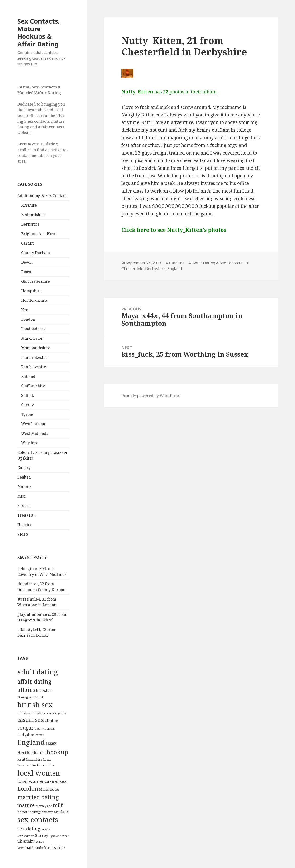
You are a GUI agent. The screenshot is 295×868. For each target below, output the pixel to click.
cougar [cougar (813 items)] (26, 728)
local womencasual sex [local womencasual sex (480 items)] (42, 781)
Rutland (28, 376)
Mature (24, 487)
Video (23, 534)
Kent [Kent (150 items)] (21, 759)
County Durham (36, 253)
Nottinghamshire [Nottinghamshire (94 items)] (41, 812)
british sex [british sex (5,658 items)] (35, 705)
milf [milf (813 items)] (58, 805)
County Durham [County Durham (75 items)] (45, 729)
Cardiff (27, 243)
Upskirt (24, 525)
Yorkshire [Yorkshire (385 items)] (54, 847)
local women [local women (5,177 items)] (39, 773)
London (28, 319)
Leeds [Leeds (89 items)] (47, 759)
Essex (26, 272)
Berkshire (30, 224)
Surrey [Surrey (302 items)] (42, 835)
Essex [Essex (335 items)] (51, 743)
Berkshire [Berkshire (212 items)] (45, 691)
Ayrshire (29, 205)
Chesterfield (132, 269)
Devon (27, 262)
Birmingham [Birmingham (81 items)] (25, 697)
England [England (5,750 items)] (31, 742)
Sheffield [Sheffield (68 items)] (47, 829)
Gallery (24, 468)
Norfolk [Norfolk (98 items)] (23, 812)
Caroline (177, 263)
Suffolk (28, 395)
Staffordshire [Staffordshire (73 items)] (26, 836)
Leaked (24, 477)
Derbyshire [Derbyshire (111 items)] (26, 735)
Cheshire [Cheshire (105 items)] (51, 721)
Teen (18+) (27, 515)
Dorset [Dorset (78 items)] (39, 735)
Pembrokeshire (35, 357)
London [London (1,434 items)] (28, 789)
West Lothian (33, 424)
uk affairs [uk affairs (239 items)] (26, 841)
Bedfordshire (33, 215)
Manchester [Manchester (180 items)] (49, 789)
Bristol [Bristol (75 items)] (39, 697)
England (175, 269)
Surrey (27, 405)
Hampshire (31, 291)
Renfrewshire (34, 367)
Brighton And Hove (39, 234)
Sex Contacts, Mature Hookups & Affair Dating (39, 32)
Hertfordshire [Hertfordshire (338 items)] (31, 752)
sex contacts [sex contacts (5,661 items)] (38, 820)
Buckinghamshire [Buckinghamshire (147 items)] (32, 713)
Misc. (22, 496)
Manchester (32, 338)
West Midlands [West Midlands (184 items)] (30, 848)
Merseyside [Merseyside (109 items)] (44, 806)
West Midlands (35, 433)
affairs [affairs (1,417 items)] (26, 690)
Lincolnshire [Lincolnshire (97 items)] (46, 765)
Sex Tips (25, 506)
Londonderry (33, 329)
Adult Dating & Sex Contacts (43, 196)
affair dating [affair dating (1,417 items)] (34, 681)
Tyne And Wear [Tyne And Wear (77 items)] (59, 836)
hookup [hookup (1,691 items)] (57, 752)
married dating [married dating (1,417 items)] (38, 797)
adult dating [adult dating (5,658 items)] (38, 672)
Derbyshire (155, 269)
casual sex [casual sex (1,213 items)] (31, 720)
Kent (25, 310)
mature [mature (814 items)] (26, 805)
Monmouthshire (36, 348)
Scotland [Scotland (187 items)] (62, 812)
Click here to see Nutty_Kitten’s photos (174, 230)
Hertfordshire (34, 300)
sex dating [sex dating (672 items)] (29, 829)
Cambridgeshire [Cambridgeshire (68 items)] (57, 713)
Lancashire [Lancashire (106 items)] (34, 759)
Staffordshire (33, 386)
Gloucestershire (36, 281)
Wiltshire (30, 443)
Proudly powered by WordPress (151, 396)
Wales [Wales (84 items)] (40, 841)
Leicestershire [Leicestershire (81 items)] (27, 765)
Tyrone (28, 414)
